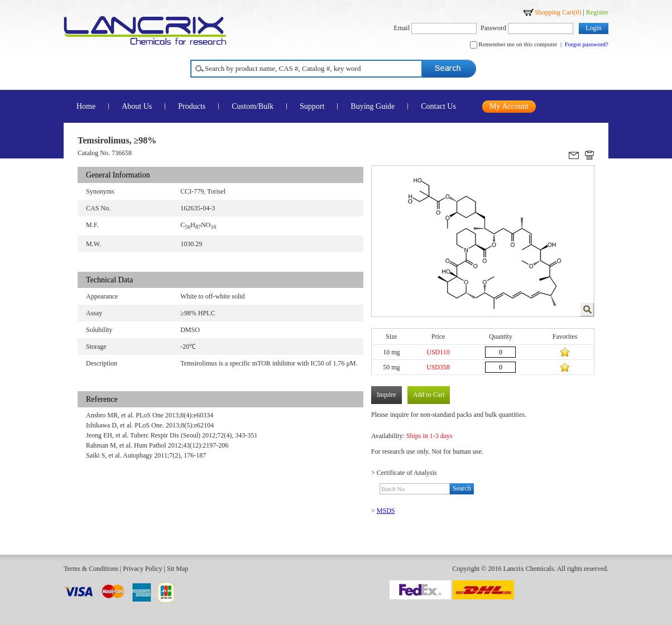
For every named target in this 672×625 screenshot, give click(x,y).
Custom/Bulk (253, 106)
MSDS (386, 511)
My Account (509, 106)
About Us (137, 106)
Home (86, 106)
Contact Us (438, 106)
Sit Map (177, 569)
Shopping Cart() (558, 12)
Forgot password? (587, 44)
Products (192, 106)
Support (312, 106)
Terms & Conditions (91, 569)
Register (597, 12)
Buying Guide (373, 106)
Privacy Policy (142, 569)
